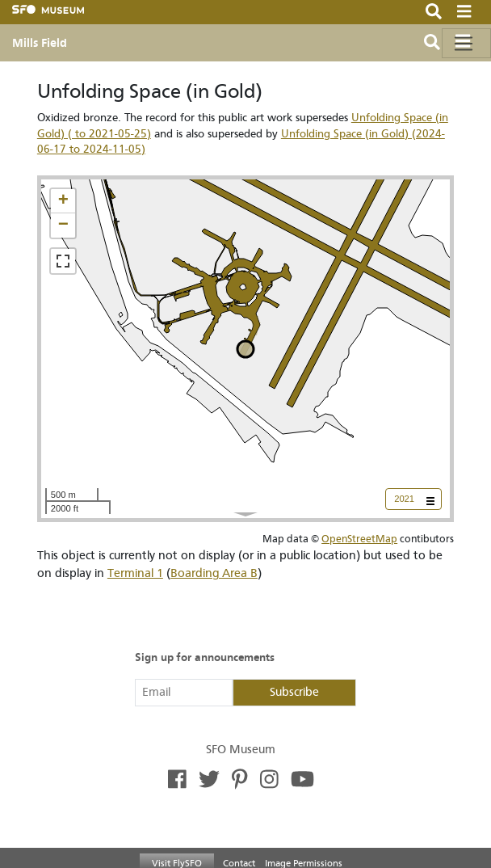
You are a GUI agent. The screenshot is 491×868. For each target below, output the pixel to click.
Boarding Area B (214, 573)
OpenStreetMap (359, 539)
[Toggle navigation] (466, 43)
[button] (63, 201)
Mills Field (40, 43)
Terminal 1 (135, 573)
